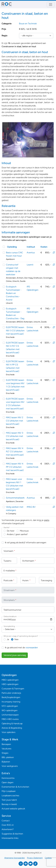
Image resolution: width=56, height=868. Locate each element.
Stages (5, 753)
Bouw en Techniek (28, 24)
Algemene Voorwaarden (15, 858)
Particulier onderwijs (11, 693)
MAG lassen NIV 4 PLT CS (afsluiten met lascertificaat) (15, 452)
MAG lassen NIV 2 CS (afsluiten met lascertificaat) (15, 421)
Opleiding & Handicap (12, 723)
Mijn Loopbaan (9, 791)
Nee (16, 639)
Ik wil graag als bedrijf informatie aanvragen (26, 542)
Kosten (44, 247)
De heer (11, 531)
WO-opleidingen (10, 710)
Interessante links (10, 838)
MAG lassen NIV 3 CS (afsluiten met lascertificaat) (15, 436)
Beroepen (6, 744)
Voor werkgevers (10, 766)
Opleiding (12, 247)
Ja (8, 639)
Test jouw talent (9, 800)
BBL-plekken (8, 757)
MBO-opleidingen (10, 680)
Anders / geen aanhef (17, 534)
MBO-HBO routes (10, 719)
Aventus (31, 253)
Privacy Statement (35, 858)
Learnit (30, 265)
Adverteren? (8, 829)
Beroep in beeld (9, 804)
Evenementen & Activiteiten (15, 787)
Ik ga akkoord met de (21, 648)
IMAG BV (31, 507)
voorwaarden (32, 648)
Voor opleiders (8, 732)
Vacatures (6, 749)
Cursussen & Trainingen (13, 689)
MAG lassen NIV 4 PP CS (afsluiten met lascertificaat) (15, 467)
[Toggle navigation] (51, 5)
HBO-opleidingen (10, 684)
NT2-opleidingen (10, 706)
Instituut (31, 247)
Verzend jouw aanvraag (15, 655)
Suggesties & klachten (12, 834)
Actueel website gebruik (13, 809)
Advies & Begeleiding (12, 728)
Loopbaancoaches (10, 796)
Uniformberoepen (10, 715)
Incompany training (11, 702)
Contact (6, 821)
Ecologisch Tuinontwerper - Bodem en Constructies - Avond (14, 293)
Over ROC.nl (8, 825)
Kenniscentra (8, 778)
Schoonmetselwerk (15, 498)
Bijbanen (6, 762)
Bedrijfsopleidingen (11, 697)
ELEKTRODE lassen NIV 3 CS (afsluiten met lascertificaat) (15, 331)
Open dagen (8, 782)
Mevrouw (24, 531)
